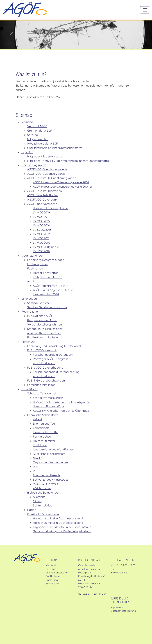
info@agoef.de (119, 572)
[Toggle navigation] (145, 10)
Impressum (117, 607)
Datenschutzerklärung (123, 611)
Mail (58, 97)
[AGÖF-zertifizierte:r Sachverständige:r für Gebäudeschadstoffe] (66, 44)
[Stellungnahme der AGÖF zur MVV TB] (79, 44)
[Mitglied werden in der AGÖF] (86, 44)
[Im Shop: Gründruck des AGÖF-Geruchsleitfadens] (73, 44)
